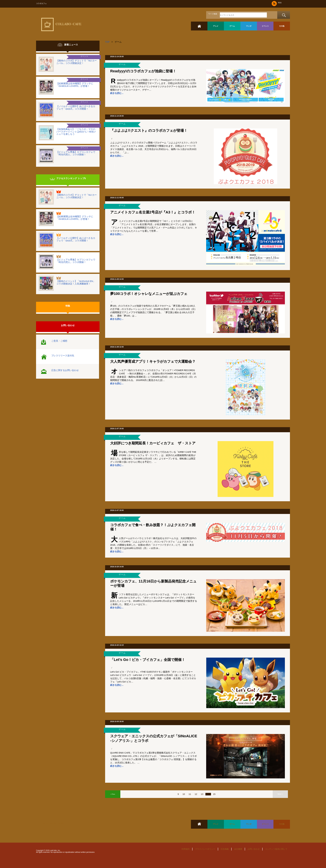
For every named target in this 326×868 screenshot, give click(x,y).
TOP (107, 42)
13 (202, 794)
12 (196, 794)
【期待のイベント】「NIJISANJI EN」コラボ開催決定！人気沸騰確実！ (76, 282)
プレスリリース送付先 (63, 356)
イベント (265, 26)
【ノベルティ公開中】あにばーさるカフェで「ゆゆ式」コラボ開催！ (76, 108)
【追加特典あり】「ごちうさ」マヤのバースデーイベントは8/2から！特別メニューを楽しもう (76, 132)
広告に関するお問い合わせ (65, 370)
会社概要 (238, 849)
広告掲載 (225, 849)
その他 (282, 26)
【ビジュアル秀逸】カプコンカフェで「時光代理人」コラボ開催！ (76, 153)
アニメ (216, 26)
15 (214, 794)
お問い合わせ (254, 849)
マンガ (249, 26)
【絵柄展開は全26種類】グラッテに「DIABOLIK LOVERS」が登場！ (75, 85)
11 (190, 794)
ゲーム (232, 26)
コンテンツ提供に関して (276, 849)
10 (184, 794)
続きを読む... (117, 93)
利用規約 (186, 849)
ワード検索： (214, 14)
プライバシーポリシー (205, 849)
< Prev (113, 794)
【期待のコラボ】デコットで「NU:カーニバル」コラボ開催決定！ (77, 62)
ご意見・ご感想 (59, 341)
